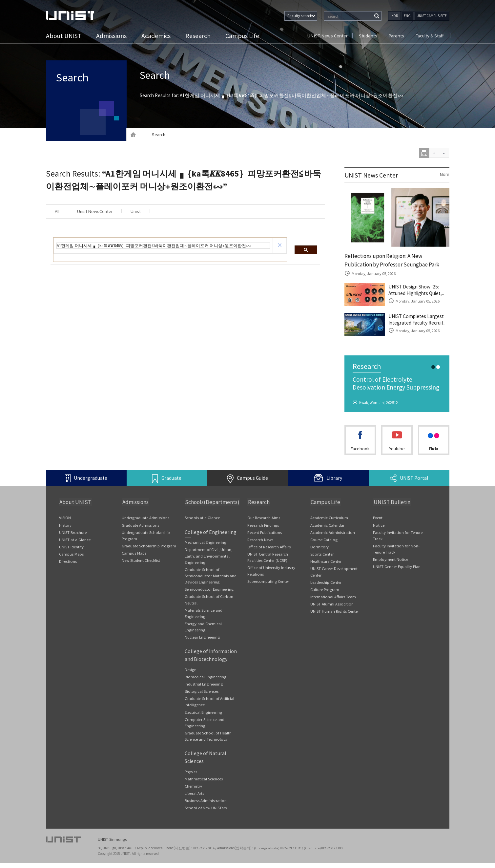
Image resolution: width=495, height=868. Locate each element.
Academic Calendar (328, 526)
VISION (65, 519)
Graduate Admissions (140, 526)
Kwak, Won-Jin (372, 403)
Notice (379, 526)
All (58, 212)
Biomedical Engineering (206, 680)
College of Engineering (211, 533)
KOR (395, 16)
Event (378, 519)
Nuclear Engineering (202, 640)
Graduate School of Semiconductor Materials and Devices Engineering (211, 578)
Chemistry (194, 791)
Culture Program (325, 592)
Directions (68, 563)
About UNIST (64, 36)
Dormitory (320, 548)
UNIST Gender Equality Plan (397, 568)
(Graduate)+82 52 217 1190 (324, 853)
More (444, 175)
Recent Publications (265, 533)
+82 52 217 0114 (204, 853)
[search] (163, 246)
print (424, 153)
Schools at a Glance (202, 519)
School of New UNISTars (206, 813)
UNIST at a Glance (75, 541)
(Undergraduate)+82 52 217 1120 (278, 853)
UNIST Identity (71, 548)
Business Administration (206, 806)
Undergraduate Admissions (145, 519)
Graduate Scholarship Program (149, 547)
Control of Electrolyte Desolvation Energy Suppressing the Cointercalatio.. (397, 389)
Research (199, 36)
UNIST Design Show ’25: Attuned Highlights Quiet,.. (419, 291)
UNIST (72, 16)
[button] (280, 246)
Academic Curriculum (329, 519)
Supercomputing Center (268, 583)
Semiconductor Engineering (209, 591)
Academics (157, 36)
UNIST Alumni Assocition (332, 606)
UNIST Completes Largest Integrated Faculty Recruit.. (419, 320)
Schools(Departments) (212, 503)
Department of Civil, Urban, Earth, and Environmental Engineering (209, 557)
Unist (144, 212)
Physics (191, 776)
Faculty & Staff (429, 36)
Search (75, 79)
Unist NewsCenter (99, 212)
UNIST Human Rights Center (335, 614)
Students (366, 36)
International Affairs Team (333, 599)
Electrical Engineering (204, 716)
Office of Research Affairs (269, 548)
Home (133, 135)
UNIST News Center (325, 36)
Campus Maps (72, 555)
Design (191, 673)
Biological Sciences (202, 695)
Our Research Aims (264, 519)
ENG (407, 16)
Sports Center (322, 555)
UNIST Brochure (73, 533)
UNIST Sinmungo (113, 845)
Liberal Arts (194, 799)
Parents (395, 36)
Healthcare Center (326, 563)
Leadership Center (326, 584)
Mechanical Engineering (206, 544)
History (65, 526)
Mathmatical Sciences (204, 784)
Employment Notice (391, 561)
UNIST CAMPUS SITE (432, 16)
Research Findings (263, 526)
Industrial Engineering (204, 687)
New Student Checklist (141, 562)
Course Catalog (324, 541)
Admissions (112, 36)
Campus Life (243, 36)
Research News (260, 541)
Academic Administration (333, 533)
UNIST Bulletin (391, 503)
